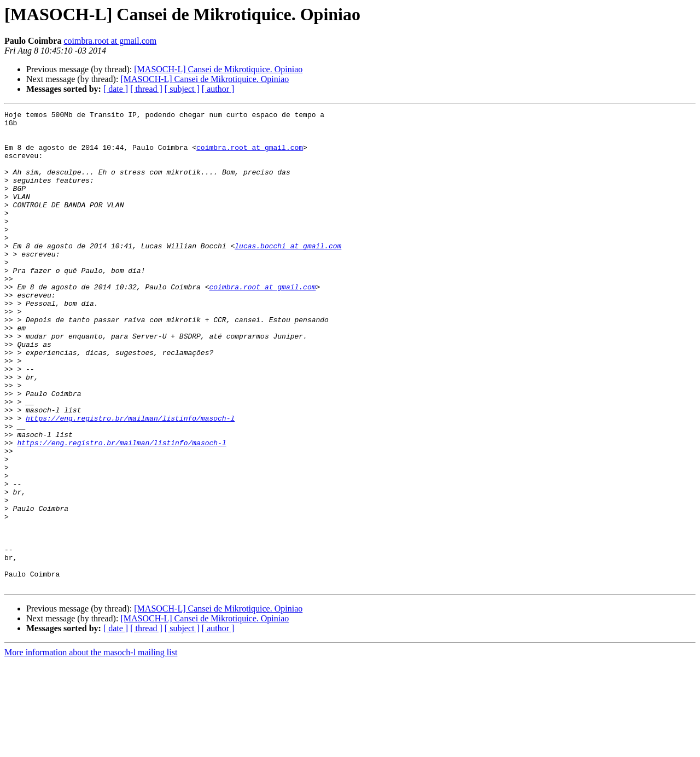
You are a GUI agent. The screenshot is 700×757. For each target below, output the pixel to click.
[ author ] (218, 89)
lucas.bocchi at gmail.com (288, 273)
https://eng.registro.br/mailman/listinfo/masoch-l (130, 480)
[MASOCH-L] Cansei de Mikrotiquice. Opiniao (218, 69)
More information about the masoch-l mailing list (91, 747)
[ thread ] (146, 89)
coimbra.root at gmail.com (110, 41)
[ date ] (116, 89)
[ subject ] (182, 89)
